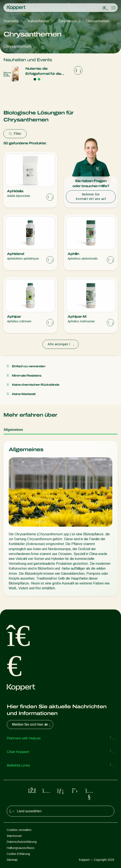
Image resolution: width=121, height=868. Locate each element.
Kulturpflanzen (38, 21)
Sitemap (12, 860)
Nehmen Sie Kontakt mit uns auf (91, 197)
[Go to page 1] (35, 79)
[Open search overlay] (105, 8)
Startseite (11, 21)
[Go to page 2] (39, 79)
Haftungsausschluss (21, 848)
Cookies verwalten (19, 830)
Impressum (14, 836)
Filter (15, 134)
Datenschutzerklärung (22, 842)
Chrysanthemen (98, 21)
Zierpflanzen (67, 21)
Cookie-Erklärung (18, 854)
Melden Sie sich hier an (32, 725)
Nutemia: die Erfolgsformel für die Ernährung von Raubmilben (43, 72)
